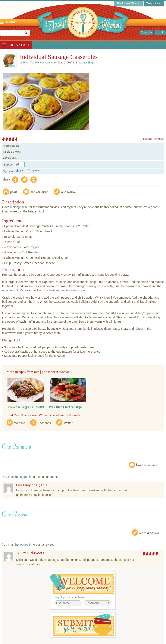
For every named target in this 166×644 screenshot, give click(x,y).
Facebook (44, 423)
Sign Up (146, 33)
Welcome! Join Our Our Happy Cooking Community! (82, 584)
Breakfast (19, 45)
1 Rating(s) (148, 139)
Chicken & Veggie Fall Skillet (25, 407)
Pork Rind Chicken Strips (65, 407)
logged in (26, 477)
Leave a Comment (148, 465)
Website (20, 423)
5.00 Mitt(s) (159, 139)
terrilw (21, 553)
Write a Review (149, 532)
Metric (33, 171)
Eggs (91, 63)
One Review (68, 192)
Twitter (68, 423)
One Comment (39, 192)
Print (14, 192)
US (20, 171)
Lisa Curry (24, 485)
